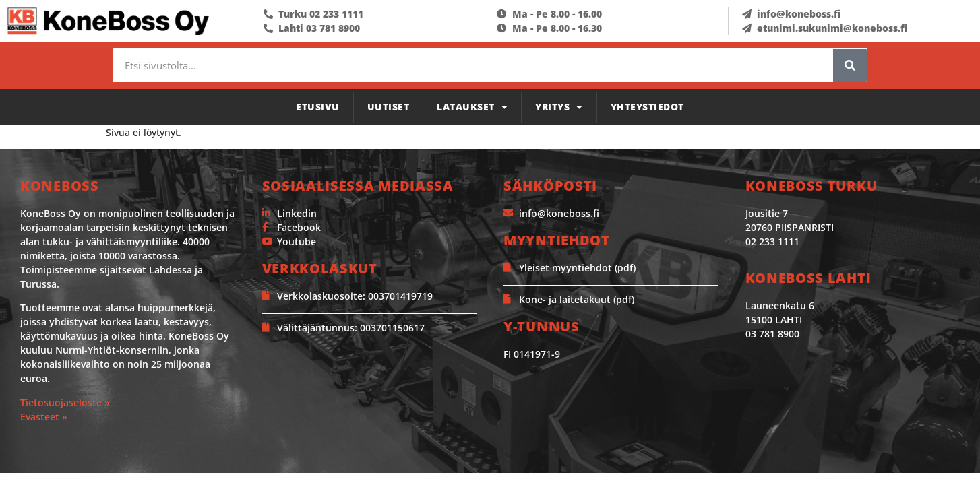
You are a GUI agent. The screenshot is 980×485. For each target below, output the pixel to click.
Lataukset (472, 107)
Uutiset (389, 107)
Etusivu (318, 107)
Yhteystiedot (647, 107)
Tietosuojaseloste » (65, 402)
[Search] (850, 65)
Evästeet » (44, 417)
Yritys (559, 107)
